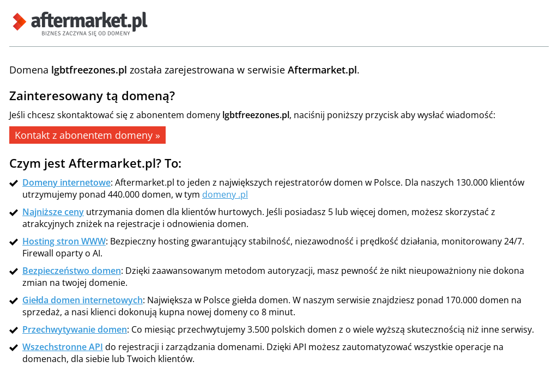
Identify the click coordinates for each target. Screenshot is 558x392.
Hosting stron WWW (64, 241)
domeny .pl (225, 194)
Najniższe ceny (53, 212)
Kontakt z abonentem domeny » (87, 135)
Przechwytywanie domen (75, 329)
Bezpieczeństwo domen (72, 271)
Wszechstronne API (63, 347)
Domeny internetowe (66, 182)
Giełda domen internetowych (83, 300)
